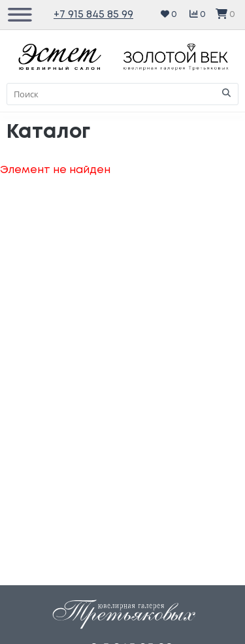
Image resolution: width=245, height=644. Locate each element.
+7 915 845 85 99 (93, 15)
